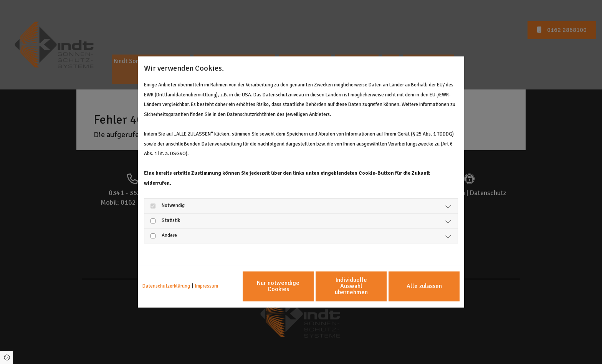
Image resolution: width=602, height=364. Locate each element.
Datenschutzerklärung (166, 286)
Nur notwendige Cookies (278, 286)
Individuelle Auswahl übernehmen (351, 286)
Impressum (207, 286)
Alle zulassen (424, 286)
